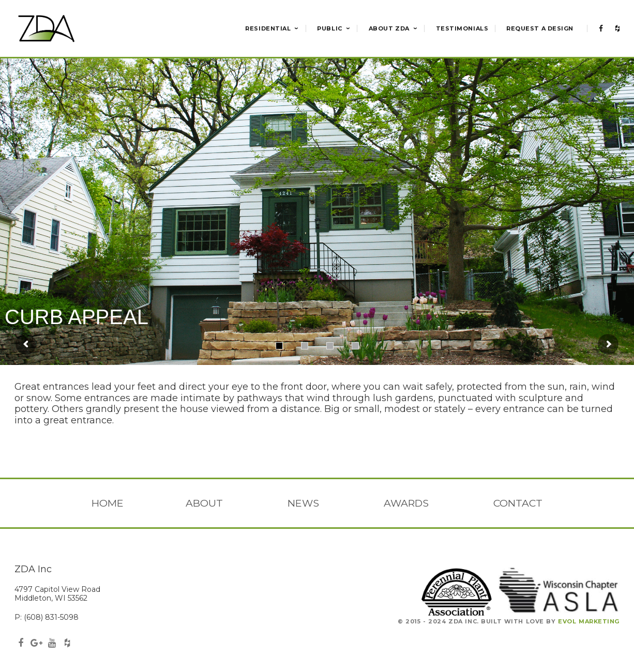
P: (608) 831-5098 (47, 617)
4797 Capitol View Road (57, 589)
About (204, 503)
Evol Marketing (589, 621)
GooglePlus (36, 644)
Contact (518, 503)
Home (108, 503)
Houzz (67, 644)
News (303, 503)
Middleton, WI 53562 (51, 598)
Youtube (52, 644)
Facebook (21, 644)
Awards (406, 503)
